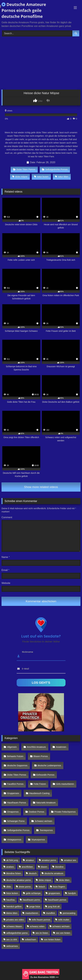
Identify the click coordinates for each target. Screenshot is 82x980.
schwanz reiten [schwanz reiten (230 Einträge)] (37, 926)
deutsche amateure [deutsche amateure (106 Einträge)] (54, 873)
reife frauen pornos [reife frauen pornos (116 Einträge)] (41, 920)
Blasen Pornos (41, 756)
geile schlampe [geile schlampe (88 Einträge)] (33, 893)
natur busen (41, 177)
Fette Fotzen (40, 784)
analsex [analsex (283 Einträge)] (10, 867)
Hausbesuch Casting (39, 793)
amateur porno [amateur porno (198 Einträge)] (49, 860)
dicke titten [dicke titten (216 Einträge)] (64, 880)
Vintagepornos (14, 840)
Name (6, 557)
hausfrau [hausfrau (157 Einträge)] (11, 900)
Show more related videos (41, 487)
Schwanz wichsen (43, 821)
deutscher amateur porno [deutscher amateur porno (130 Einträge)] (19, 880)
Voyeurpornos (38, 840)
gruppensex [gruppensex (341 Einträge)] (54, 893)
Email (5, 570)
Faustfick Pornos (15, 784)
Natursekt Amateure (46, 803)
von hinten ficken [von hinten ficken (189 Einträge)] (52, 940)
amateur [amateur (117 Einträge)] (30, 860)
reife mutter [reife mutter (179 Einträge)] (64, 920)
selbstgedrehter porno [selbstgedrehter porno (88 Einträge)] (17, 933)
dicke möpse (20, 177)
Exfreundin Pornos (45, 775)
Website (6, 583)
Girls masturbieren (65, 784)
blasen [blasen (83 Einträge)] (44, 867)
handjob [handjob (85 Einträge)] (72, 893)
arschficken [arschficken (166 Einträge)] (27, 867)
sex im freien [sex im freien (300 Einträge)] (42, 933)
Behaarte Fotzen (15, 756)
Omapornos (13, 812)
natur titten (62, 177)
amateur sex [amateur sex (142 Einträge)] (70, 860)
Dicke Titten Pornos (24, 169)
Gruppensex (13, 793)
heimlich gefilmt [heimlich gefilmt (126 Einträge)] (14, 906)
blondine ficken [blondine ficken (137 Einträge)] (14, 873)
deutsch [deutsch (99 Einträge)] (33, 873)
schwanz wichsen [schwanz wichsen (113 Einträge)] (61, 926)
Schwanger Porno (16, 821)
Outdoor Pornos (36, 812)
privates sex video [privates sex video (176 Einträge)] (15, 920)
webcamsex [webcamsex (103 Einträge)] (12, 946)
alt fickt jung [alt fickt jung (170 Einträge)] (12, 860)
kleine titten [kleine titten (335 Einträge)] (12, 913)
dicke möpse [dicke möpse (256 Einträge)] (45, 880)
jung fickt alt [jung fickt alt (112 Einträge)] (54, 906)
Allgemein (12, 747)
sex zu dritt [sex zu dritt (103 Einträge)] (12, 940)
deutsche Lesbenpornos (49, 765)
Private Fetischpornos (65, 812)
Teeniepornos (46, 830)
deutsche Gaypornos (17, 765)
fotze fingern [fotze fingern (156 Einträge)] (59, 887)
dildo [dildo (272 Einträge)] (9, 887)
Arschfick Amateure (36, 747)
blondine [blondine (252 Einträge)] (59, 867)
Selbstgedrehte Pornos (55, 169)
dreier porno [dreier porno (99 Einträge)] (25, 887)
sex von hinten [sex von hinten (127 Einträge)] (63, 933)
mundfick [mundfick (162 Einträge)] (51, 913)
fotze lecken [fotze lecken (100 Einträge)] (12, 893)
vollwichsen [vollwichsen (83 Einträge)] (31, 940)
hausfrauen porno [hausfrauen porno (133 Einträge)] (31, 900)
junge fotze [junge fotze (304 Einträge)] (35, 906)
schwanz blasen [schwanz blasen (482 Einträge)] (14, 926)
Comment (7, 517)
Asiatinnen (61, 747)
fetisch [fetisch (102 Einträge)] (42, 887)
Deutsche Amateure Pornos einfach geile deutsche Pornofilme (24, 10)
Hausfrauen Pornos (17, 803)
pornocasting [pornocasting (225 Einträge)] (69, 913)
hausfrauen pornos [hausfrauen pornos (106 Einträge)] (57, 900)
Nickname (28, 652)
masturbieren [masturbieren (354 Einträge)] (32, 913)
